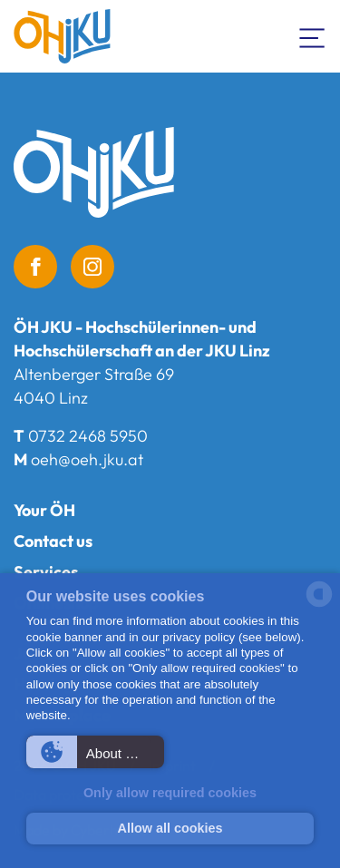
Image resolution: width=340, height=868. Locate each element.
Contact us (53, 541)
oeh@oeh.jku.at (87, 459)
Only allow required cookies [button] (170, 793)
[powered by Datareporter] (319, 605)
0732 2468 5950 (88, 436)
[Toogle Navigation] (313, 36)
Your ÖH (44, 510)
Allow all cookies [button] (170, 828)
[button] (95, 752)
